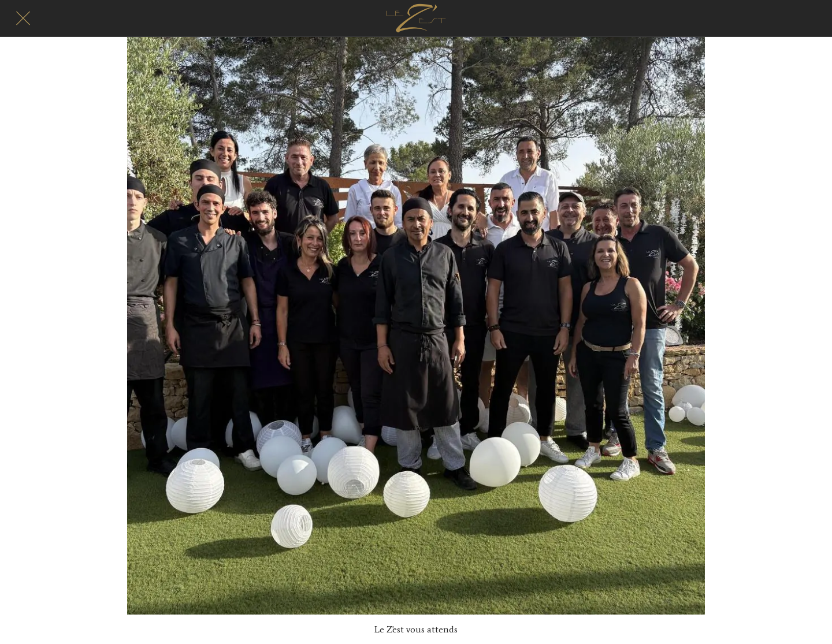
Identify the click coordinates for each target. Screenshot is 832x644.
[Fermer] (23, 18)
